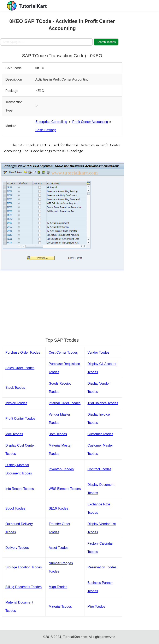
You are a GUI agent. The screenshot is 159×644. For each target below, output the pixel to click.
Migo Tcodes (58, 587)
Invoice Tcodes (16, 403)
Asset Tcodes (58, 548)
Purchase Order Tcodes (23, 352)
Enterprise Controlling (51, 122)
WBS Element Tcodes (65, 489)
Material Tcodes (60, 607)
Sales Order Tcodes (20, 368)
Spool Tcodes (15, 508)
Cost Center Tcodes (63, 352)
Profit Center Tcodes (20, 419)
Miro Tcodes (96, 607)
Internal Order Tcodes (65, 403)
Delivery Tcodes (17, 548)
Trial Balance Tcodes (103, 403)
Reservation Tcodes (102, 567)
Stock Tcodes (15, 388)
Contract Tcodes (99, 469)
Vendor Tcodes (99, 352)
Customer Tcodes (100, 434)
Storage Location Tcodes (24, 567)
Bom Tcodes (58, 434)
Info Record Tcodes (20, 489)
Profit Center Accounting (90, 122)
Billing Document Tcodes (23, 587)
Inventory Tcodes (61, 469)
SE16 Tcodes (58, 508)
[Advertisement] (62, 302)
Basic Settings (46, 130)
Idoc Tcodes (14, 434)
